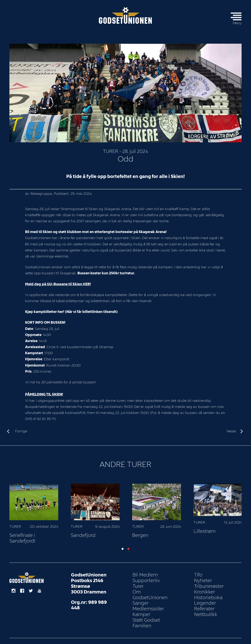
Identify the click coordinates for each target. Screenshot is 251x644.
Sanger (141, 600)
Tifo (198, 571)
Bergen (201, 532)
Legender (205, 600)
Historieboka (208, 594)
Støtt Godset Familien (146, 619)
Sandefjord (144, 532)
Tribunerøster (209, 583)
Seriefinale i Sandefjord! (84, 534)
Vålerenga (21, 532)
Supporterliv (146, 577)
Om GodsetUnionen (150, 591)
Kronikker (205, 588)
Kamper (141, 611)
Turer (111, 148)
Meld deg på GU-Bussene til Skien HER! (58, 281)
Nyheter (203, 577)
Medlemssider (148, 605)
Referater (204, 605)
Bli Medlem (145, 571)
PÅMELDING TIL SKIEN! (44, 391)
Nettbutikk (206, 611)
